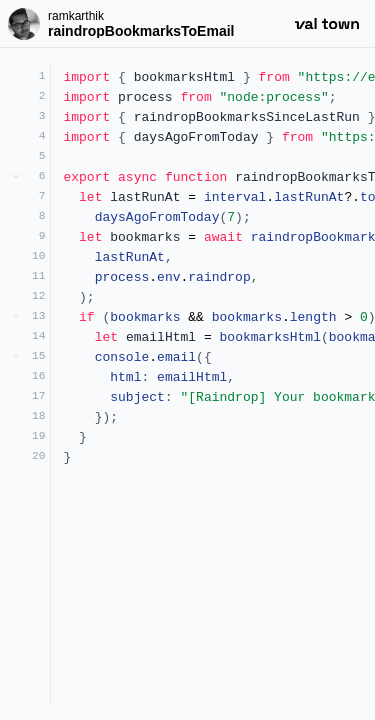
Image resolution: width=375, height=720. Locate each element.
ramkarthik (76, 16)
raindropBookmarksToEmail (141, 31)
